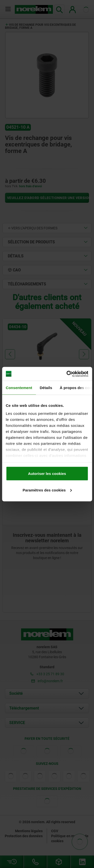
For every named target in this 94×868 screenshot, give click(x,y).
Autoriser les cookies (47, 474)
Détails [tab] (46, 388)
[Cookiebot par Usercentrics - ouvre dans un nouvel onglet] (67, 374)
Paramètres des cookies (47, 490)
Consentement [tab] (19, 388)
